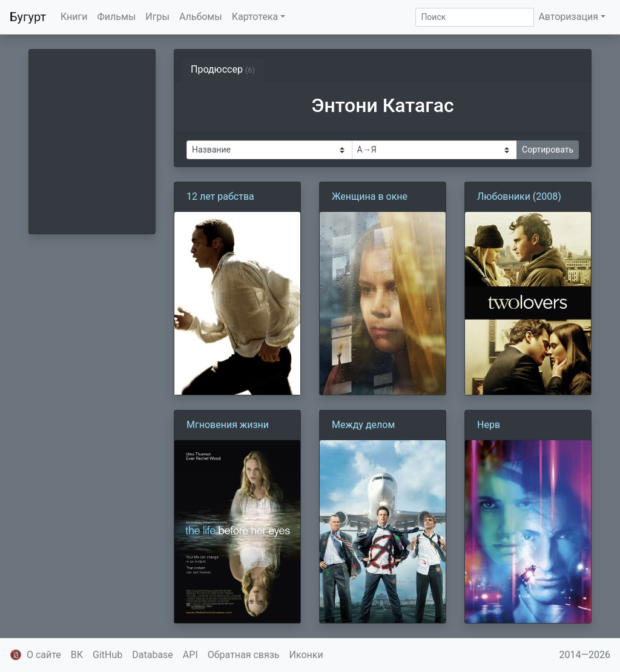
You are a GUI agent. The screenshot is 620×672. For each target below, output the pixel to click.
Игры (157, 17)
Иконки (306, 655)
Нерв (489, 425)
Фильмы (117, 17)
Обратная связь (244, 655)
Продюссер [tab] (223, 69)
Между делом (363, 425)
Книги (74, 17)
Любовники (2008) (519, 196)
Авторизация (568, 17)
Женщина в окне (370, 196)
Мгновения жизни (228, 425)
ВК (77, 655)
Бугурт (28, 17)
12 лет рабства (220, 196)
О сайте (44, 655)
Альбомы (201, 17)
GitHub (107, 655)
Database (153, 655)
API (190, 655)
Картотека (255, 17)
